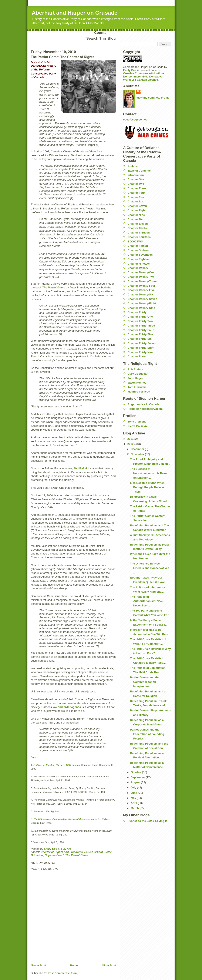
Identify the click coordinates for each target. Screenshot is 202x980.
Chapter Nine (136, 215)
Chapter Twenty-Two (141, 277)
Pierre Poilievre (138, 426)
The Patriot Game (77, 855)
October (136, 772)
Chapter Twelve (138, 228)
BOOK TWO (135, 241)
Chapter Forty (137, 356)
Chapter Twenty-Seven (142, 299)
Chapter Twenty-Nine (141, 308)
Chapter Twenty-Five (141, 290)
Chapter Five (136, 197)
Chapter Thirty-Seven (142, 343)
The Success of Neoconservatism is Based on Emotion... (149, 473)
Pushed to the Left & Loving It (147, 821)
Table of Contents (139, 171)
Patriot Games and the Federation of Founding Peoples (147, 734)
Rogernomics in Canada (143, 404)
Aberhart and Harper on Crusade (75, 13)
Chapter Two (136, 184)
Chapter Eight (137, 210)
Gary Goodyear (138, 374)
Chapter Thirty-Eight (141, 348)
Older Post (109, 965)
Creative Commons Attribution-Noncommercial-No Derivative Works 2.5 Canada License (144, 77)
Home (74, 965)
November (138, 454)
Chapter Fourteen (139, 237)
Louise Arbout (94, 852)
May (134, 798)
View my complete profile (153, 98)
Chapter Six (135, 201)
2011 (131, 439)
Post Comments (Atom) (63, 973)
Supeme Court (54, 855)
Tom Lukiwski (137, 387)
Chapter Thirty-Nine (140, 352)
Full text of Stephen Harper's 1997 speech (57, 765)
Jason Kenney (137, 383)
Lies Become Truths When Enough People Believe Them (147, 487)
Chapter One (136, 179)
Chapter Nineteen (139, 264)
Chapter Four (136, 193)
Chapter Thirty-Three (141, 326)
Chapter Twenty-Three (142, 281)
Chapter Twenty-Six (140, 294)
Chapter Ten (136, 219)
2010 (131, 444)
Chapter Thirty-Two (140, 321)
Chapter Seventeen (140, 255)
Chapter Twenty (138, 268)
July (134, 787)
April (134, 803)
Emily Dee (130, 70)
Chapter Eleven (138, 224)
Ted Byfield (81, 468)
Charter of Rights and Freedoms (62, 852)
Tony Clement (137, 422)
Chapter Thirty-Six (140, 339)
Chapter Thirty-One (140, 317)
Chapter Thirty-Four (141, 330)
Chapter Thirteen (139, 233)
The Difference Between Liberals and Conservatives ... (149, 568)
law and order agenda (67, 707)
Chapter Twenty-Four (141, 286)
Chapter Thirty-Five (140, 334)
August (136, 782)
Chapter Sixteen (138, 250)
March (135, 808)
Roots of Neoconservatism (145, 409)
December (138, 449)
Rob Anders (135, 369)
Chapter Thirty (137, 312)
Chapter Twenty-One (141, 272)
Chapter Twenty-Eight (142, 303)
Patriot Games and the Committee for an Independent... (145, 682)
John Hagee (135, 378)
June (134, 793)
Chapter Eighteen (139, 259)
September (138, 777)
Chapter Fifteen (138, 246)
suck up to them (65, 445)
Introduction (136, 175)
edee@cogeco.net (135, 120)
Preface (133, 166)
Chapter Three (137, 188)
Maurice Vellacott (139, 392)
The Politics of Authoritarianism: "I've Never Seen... (146, 601)
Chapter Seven (137, 206)
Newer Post (38, 965)
